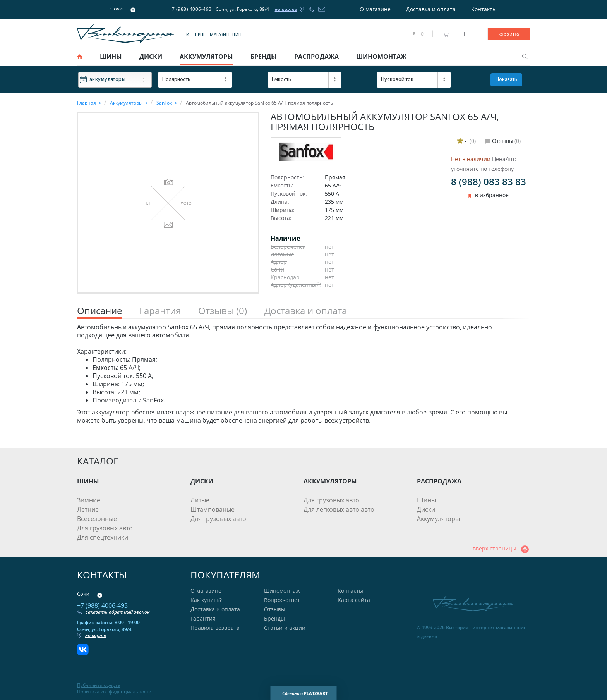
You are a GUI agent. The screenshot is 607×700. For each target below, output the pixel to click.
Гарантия (203, 618)
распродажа (316, 57)
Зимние (89, 500)
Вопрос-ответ (282, 600)
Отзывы (275, 609)
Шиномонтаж (282, 591)
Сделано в (305, 693)
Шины (426, 500)
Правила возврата (215, 628)
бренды (264, 57)
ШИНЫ (88, 481)
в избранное (492, 195)
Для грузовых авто (105, 528)
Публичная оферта (99, 685)
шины (111, 57)
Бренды (274, 618)
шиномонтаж (381, 57)
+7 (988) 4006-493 (190, 9)
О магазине (375, 9)
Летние (88, 509)
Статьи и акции (285, 628)
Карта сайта (354, 600)
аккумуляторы (206, 57)
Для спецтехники (103, 537)
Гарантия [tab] (160, 311)
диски (151, 57)
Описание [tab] (99, 311)
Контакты (484, 9)
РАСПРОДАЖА (439, 481)
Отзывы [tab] (223, 311)
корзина (509, 34)
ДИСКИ (202, 481)
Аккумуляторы (438, 519)
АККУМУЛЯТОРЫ (330, 481)
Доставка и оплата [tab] (306, 311)
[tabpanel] (303, 374)
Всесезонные (97, 519)
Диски (426, 509)
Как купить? (206, 600)
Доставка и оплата (431, 9)
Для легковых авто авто (339, 509)
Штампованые (213, 509)
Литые (200, 500)
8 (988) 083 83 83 (489, 181)
